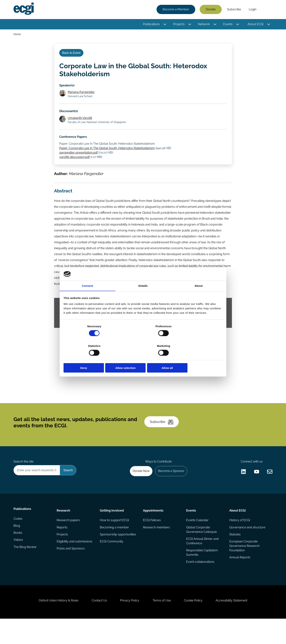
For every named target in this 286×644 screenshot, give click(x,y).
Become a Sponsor (170, 488)
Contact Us (97, 624)
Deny (90, 358)
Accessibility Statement (236, 624)
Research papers (69, 538)
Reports (62, 545)
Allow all (196, 358)
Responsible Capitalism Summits (202, 571)
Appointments (153, 528)
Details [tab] (143, 296)
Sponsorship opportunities (118, 553)
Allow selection (143, 358)
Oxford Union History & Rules (55, 624)
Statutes (235, 553)
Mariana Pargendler (82, 96)
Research (64, 528)
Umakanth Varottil (81, 123)
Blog (17, 545)
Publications (151, 25)
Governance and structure (247, 545)
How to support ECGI (115, 538)
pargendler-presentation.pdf (79, 160)
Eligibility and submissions (75, 560)
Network (203, 25)
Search (266, 10)
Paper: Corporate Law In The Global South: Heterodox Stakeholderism (108, 155)
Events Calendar (197, 538)
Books (18, 553)
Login (252, 10)
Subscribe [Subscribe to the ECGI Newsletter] (163, 435)
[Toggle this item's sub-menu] (164, 25)
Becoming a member (115, 545)
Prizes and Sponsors (71, 568)
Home (18, 35)
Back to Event (72, 55)
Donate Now (139, 488)
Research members (156, 545)
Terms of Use (162, 624)
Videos (19, 560)
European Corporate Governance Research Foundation (244, 565)
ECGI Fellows (152, 538)
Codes (19, 538)
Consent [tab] (88, 296)
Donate (210, 10)
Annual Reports (240, 577)
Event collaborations (200, 581)
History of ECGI (239, 538)
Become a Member (175, 10)
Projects (178, 25)
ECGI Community (112, 560)
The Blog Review (26, 568)
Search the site (24, 477)
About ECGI (255, 25)
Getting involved (112, 528)
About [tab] (199, 296)
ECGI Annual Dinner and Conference (202, 560)
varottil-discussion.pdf (75, 164)
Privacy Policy (129, 624)
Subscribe (233, 10)
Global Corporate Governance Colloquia (201, 548)
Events (227, 25)
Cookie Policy (196, 624)
